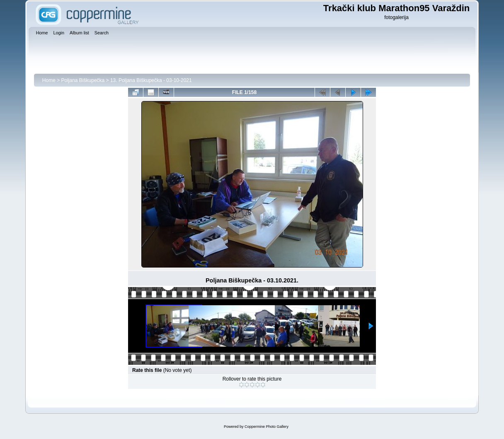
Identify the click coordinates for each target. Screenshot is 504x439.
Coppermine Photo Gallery (267, 427)
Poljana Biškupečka (83, 80)
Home (49, 80)
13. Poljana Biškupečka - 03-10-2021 (151, 80)
